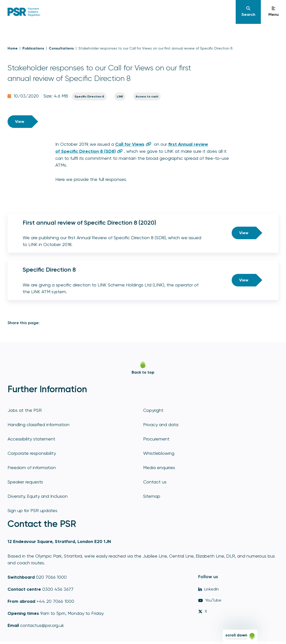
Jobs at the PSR (25, 410)
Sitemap (152, 496)
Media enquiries (159, 467)
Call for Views (130, 144)
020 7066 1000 (51, 577)
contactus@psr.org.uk (42, 625)
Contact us (155, 482)
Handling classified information (38, 425)
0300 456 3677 (58, 589)
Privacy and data (161, 425)
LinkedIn (209, 589)
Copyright (153, 410)
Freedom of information (32, 467)
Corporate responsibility (32, 453)
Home (13, 48)
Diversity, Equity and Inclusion (38, 496)
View (20, 121)
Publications (33, 48)
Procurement (156, 439)
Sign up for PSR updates (32, 510)
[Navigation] (248, 12)
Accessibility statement (31, 439)
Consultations (61, 48)
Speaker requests (25, 482)
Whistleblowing (159, 453)
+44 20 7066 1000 (55, 601)
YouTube (210, 600)
